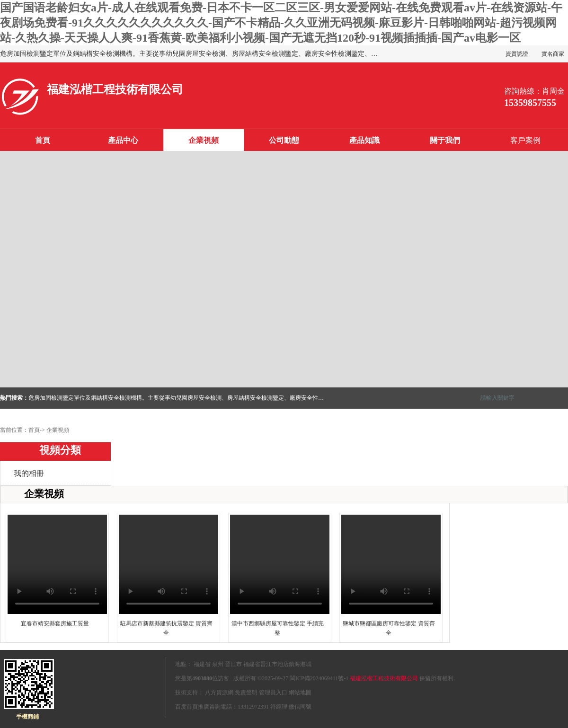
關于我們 (445, 140)
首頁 (43, 140)
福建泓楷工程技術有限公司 (384, 678)
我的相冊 (29, 473)
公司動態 (284, 140)
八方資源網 (219, 693)
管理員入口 (273, 693)
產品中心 (123, 140)
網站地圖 (300, 693)
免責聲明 (246, 693)
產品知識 (364, 140)
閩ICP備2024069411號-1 (319, 678)
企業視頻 (204, 140)
